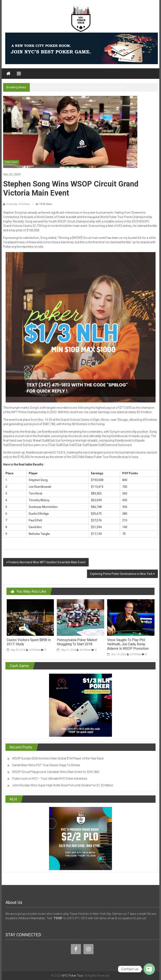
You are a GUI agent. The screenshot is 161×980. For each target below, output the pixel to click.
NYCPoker (35, 650)
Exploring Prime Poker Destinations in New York (121, 574)
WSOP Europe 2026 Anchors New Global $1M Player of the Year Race (78, 87)
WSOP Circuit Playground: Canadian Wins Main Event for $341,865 (56, 772)
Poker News (11, 162)
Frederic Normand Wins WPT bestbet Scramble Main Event (47, 562)
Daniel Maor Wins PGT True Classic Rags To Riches (46, 765)
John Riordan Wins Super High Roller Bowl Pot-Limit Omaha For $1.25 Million (63, 785)
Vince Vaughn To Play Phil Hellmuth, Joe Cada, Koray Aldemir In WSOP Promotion (128, 644)
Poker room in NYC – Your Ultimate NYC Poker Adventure (50, 779)
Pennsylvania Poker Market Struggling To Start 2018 (77, 642)
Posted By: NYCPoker (18, 204)
